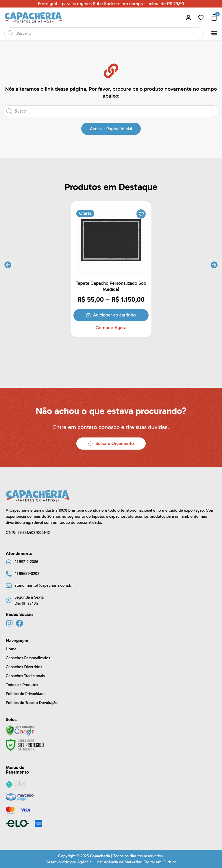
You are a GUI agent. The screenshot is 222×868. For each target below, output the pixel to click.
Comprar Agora (111, 328)
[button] (214, 33)
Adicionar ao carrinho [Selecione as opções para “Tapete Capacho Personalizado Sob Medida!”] (114, 315)
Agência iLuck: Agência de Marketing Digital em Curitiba (127, 862)
